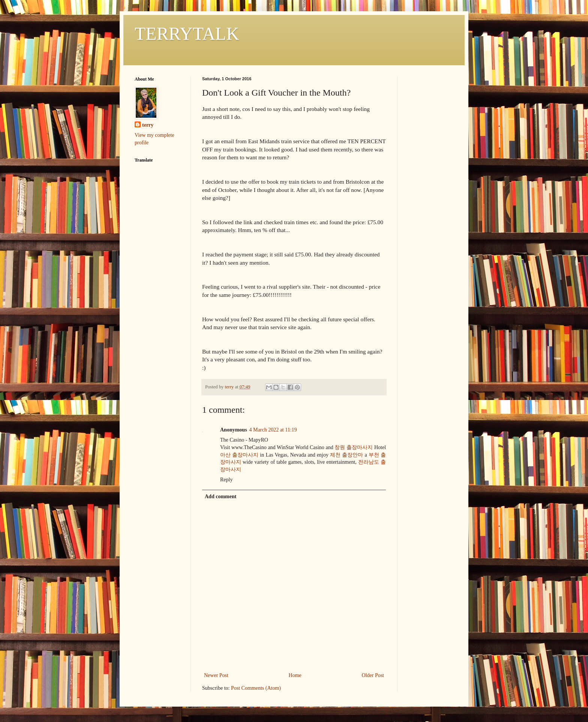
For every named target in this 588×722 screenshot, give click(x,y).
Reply (226, 480)
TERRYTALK (187, 34)
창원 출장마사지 (354, 447)
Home (295, 675)
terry (148, 125)
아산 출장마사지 (239, 455)
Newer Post (216, 675)
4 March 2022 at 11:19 (273, 430)
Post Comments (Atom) (256, 688)
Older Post (373, 675)
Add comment (220, 497)
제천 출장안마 (346, 455)
